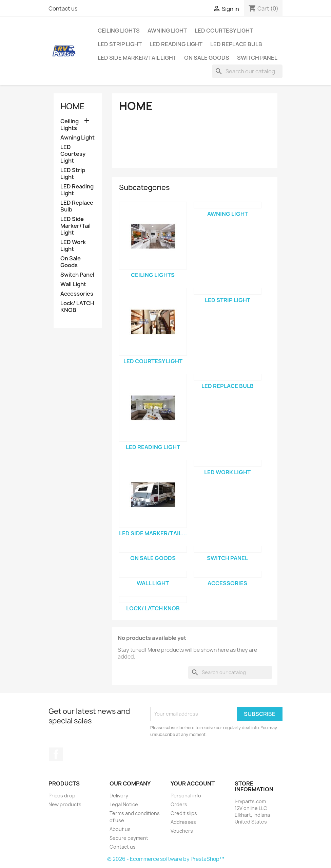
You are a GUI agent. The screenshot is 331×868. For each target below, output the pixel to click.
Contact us (63, 8)
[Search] (247, 71)
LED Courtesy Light (224, 31)
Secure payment (129, 838)
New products (65, 804)
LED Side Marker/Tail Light (137, 58)
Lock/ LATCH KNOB (77, 307)
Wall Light (73, 284)
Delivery (119, 796)
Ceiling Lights (119, 31)
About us (120, 829)
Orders (179, 804)
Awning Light (167, 31)
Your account (193, 783)
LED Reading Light (176, 44)
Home (73, 106)
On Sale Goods (207, 58)
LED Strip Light (120, 44)
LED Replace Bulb (236, 44)
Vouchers (182, 831)
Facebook (56, 754)
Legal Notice (124, 804)
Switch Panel (257, 58)
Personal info (186, 796)
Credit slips (184, 813)
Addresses (183, 822)
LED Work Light (73, 246)
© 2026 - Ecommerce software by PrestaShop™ (166, 859)
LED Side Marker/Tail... (153, 533)
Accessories (77, 294)
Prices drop (62, 796)
